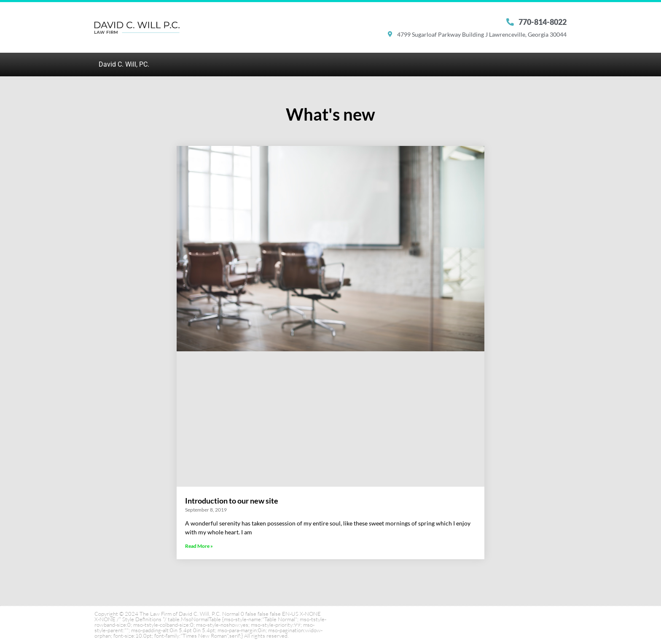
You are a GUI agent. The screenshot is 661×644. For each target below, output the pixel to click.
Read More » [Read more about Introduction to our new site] (199, 546)
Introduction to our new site (232, 501)
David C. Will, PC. (124, 64)
